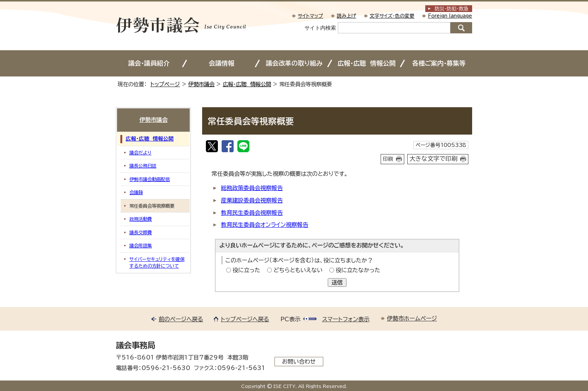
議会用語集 (141, 246)
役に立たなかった (358, 270)
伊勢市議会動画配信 (150, 179)
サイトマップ (310, 16)
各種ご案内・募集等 (439, 63)
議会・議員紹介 (149, 63)
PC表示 (290, 319)
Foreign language (450, 16)
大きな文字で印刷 (433, 159)
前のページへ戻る (181, 319)
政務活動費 (141, 219)
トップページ (165, 84)
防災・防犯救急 (451, 9)
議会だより (140, 153)
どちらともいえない (298, 270)
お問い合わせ (299, 362)
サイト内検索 (320, 28)
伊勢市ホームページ (412, 318)
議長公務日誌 (143, 166)
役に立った (246, 270)
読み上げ (346, 16)
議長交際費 (141, 232)
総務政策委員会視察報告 (252, 188)
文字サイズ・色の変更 (392, 16)
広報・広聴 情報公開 (367, 63)
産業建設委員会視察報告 (252, 200)
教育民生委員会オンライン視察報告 (265, 225)
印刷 (388, 159)
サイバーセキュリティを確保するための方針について (157, 262)
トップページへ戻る (245, 319)
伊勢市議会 (201, 84)
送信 (337, 282)
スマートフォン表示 (346, 319)
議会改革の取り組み (294, 63)
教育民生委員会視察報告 (252, 213)
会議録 (136, 192)
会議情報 (222, 63)
